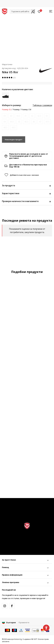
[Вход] (39, 11)
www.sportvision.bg (14, 639)
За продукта (26, 185)
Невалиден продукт (14, 139)
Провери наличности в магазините (26, 201)
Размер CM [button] (26, 110)
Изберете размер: (12, 105)
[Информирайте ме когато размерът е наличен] (5, 116)
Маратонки (7, 64)
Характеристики (26, 193)
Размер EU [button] (7, 110)
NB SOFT (34, 639)
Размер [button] (16, 110)
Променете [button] (24, 622)
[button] (23, 11)
